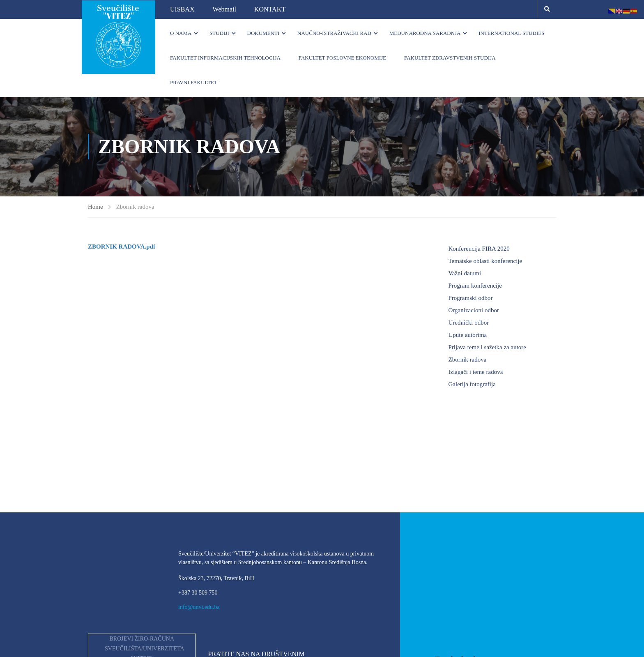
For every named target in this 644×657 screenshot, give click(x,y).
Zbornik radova (468, 360)
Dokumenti (263, 33)
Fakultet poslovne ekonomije (343, 58)
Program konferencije (475, 286)
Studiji (219, 33)
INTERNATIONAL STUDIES (511, 33)
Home (95, 207)
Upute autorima (468, 335)
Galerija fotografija (472, 384)
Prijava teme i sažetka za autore (488, 347)
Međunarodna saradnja (425, 33)
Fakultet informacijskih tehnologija (225, 58)
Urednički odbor (469, 323)
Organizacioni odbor (474, 310)
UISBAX (182, 9)
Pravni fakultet (194, 82)
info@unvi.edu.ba (199, 607)
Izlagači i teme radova (476, 372)
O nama (181, 33)
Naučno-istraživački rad (334, 33)
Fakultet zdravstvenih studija (450, 58)
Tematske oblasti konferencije (485, 261)
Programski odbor (471, 298)
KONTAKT (270, 9)
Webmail (224, 9)
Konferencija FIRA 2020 (479, 249)
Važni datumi (465, 273)
